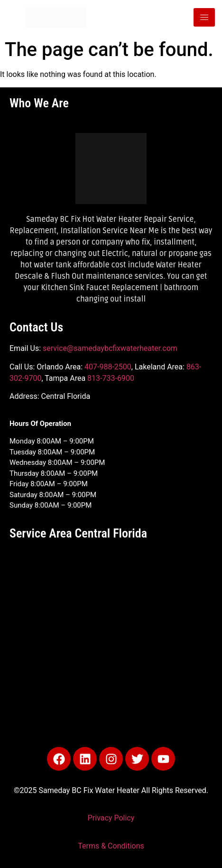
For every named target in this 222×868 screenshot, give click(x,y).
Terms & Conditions (111, 846)
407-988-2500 (108, 367)
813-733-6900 (111, 378)
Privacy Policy (111, 818)
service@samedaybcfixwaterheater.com (110, 348)
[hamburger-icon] (204, 17)
